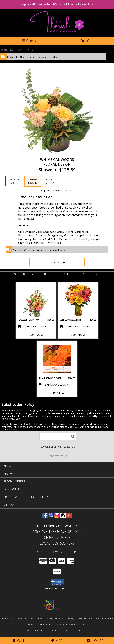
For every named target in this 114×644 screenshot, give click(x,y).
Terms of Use (82, 630)
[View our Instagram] (57, 517)
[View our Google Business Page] (51, 517)
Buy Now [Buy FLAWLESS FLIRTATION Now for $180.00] (36, 335)
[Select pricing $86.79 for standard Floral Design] (15, 181)
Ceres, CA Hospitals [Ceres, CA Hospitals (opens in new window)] (50, 618)
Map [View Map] (57, 641)
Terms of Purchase (58, 630)
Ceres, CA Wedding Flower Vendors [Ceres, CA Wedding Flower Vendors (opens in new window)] (90, 618)
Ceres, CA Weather (38, 624)
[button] (57, 582)
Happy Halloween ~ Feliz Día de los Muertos (57, 4)
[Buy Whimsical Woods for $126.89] (57, 262)
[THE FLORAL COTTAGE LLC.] (57, 32)
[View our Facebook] (45, 517)
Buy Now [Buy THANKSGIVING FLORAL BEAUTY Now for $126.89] (57, 393)
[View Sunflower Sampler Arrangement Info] (78, 301)
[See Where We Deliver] (57, 456)
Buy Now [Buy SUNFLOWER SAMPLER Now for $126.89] (78, 335)
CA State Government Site (70, 624)
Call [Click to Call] (19, 641)
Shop (29, 41)
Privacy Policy (33, 630)
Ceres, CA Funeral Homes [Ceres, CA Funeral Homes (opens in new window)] (17, 618)
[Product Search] (58, 437)
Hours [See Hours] (95, 641)
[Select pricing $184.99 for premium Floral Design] (50, 181)
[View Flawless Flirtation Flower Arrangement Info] (36, 300)
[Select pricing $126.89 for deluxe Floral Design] (33, 181)
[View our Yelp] (69, 517)
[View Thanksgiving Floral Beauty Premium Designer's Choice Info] (57, 359)
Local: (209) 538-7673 (57, 543)
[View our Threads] (63, 517)
